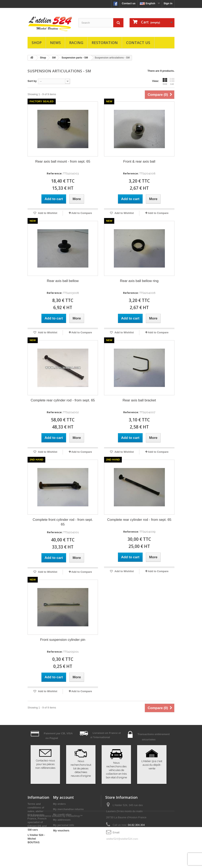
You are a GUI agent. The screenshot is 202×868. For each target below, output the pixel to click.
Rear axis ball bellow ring (139, 281)
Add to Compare (82, 213)
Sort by (32, 81)
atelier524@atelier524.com (122, 839)
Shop (37, 43)
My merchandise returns (68, 809)
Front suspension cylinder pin (63, 640)
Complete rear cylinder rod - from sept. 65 (63, 400)
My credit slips (62, 815)
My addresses (62, 820)
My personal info (64, 825)
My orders (59, 804)
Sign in (168, 3)
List (172, 82)
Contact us (129, 3)
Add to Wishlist (47, 213)
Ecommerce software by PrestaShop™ (60, 857)
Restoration (105, 43)
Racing (76, 43)
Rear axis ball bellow (63, 281)
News (55, 43)
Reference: (55, 173)
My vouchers (61, 830)
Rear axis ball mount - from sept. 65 (63, 161)
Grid (165, 82)
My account (63, 797)
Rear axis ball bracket (139, 400)
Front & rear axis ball (139, 161)
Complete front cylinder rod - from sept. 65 (63, 522)
